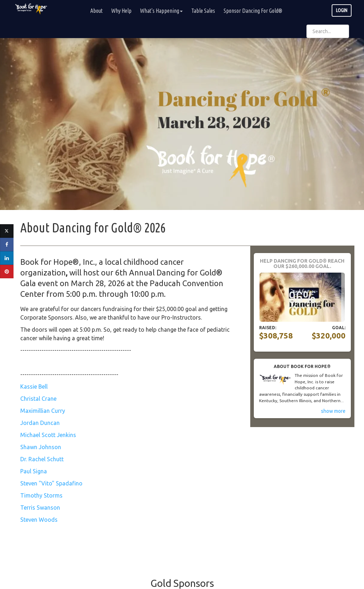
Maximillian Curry (43, 411)
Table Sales (203, 11)
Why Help (121, 11)
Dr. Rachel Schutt (42, 459)
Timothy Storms (41, 495)
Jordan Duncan (40, 423)
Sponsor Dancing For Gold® (253, 11)
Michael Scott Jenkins (48, 435)
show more (333, 411)
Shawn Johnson (41, 447)
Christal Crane (38, 399)
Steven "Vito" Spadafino (51, 483)
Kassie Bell (34, 386)
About (97, 11)
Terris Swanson (40, 508)
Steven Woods (39, 520)
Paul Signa (34, 471)
